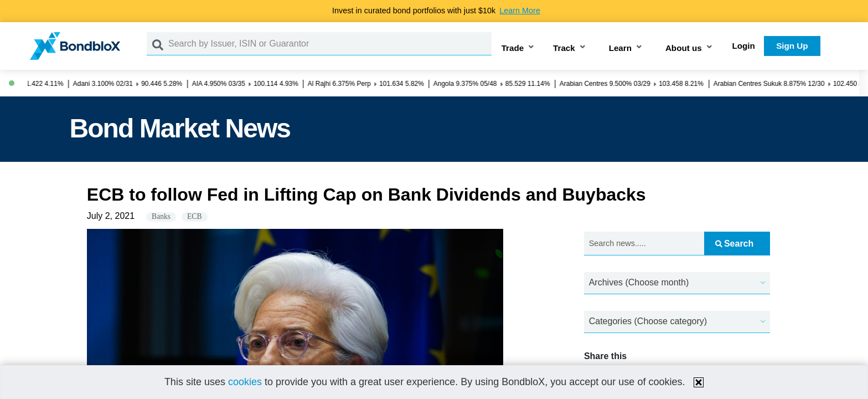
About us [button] (684, 48)
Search (734, 244)
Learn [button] (620, 48)
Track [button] (564, 48)
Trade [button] (513, 48)
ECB (194, 216)
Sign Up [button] (792, 46)
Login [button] (744, 46)
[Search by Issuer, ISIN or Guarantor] (330, 44)
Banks (161, 216)
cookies (245, 382)
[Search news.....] (644, 244)
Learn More (520, 11)
